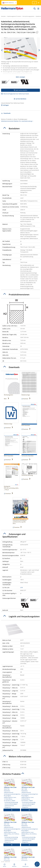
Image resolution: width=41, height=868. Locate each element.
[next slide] (39, 50)
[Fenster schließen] (39, 3)
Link (22, 587)
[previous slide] (2, 50)
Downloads (6, 113)
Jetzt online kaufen (20, 90)
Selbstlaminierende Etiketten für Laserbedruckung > (17, 121)
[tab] (20, 129)
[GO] (35, 9)
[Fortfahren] (34, 3)
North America (9, 3)
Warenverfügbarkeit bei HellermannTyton (15, 94)
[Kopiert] (37, 32)
